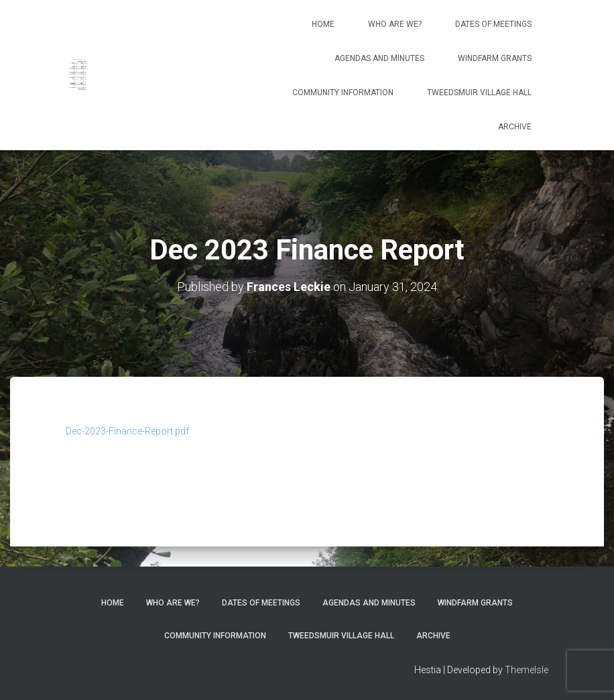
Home (323, 24)
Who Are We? (395, 24)
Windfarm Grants (495, 58)
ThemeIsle (527, 670)
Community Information (343, 93)
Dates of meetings (493, 24)
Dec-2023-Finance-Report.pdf (127, 431)
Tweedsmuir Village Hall (479, 93)
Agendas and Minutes (379, 58)
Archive (515, 127)
